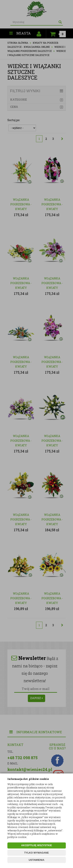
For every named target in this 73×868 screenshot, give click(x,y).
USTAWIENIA (36, 860)
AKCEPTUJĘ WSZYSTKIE (36, 845)
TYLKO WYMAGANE (36, 853)
